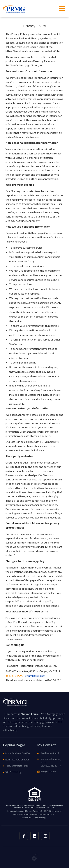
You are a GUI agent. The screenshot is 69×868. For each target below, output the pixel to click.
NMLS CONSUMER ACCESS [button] (53, 805)
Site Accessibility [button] (13, 772)
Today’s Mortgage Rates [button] (17, 766)
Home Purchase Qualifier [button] (18, 753)
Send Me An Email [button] (50, 753)
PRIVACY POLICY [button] (13, 805)
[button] (14, 9)
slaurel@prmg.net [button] (35, 676)
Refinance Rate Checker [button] (17, 760)
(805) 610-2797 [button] (14, 676)
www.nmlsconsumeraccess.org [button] (34, 818)
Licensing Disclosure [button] (31, 805)
